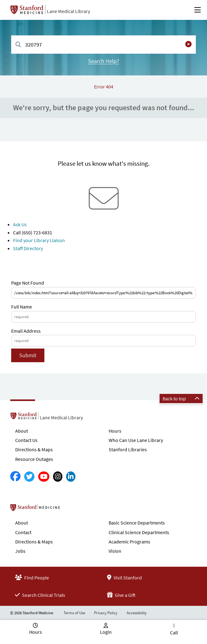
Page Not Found (28, 283)
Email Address (26, 331)
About (22, 431)
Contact (23, 532)
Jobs (20, 551)
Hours (115, 431)
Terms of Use (74, 613)
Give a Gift (121, 595)
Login (106, 632)
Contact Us (26, 440)
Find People (32, 578)
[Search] (18, 45)
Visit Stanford (124, 578)
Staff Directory (28, 248)
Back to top (181, 399)
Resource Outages (34, 459)
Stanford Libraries (128, 449)
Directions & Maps (34, 449)
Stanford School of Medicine (71, 509)
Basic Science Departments (137, 523)
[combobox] (103, 45)
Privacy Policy (106, 613)
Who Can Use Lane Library (136, 440)
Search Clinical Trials (40, 595)
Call (174, 633)
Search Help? (104, 61)
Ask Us (20, 224)
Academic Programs (129, 542)
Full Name (22, 307)
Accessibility (137, 613)
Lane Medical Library (68, 11)
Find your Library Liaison (39, 240)
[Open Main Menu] (198, 10)
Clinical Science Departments (139, 532)
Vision (115, 551)
